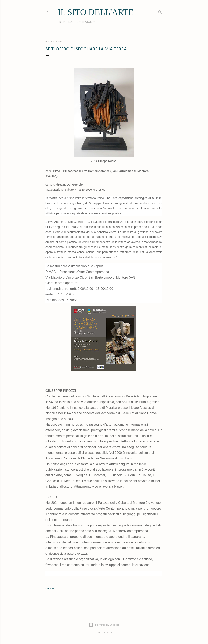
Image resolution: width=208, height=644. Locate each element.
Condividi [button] (50, 589)
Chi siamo (87, 22)
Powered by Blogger (104, 625)
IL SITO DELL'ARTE (96, 12)
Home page (67, 22)
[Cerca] (160, 11)
